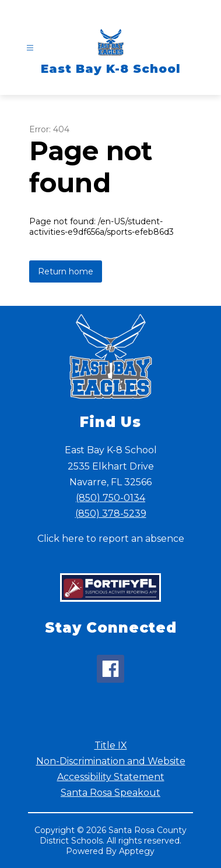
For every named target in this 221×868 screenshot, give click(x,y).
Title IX (111, 745)
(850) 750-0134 (110, 498)
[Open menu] (30, 48)
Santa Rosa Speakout (110, 793)
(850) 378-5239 (111, 514)
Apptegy (137, 851)
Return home (66, 271)
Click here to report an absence (111, 539)
